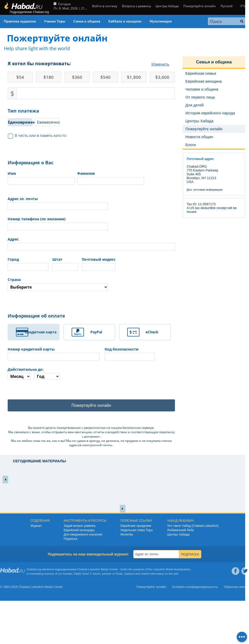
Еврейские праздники (136, 526)
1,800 (134, 77)
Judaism (129, 574)
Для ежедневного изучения (83, 534)
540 (105, 77)
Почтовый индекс (99, 259)
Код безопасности (122, 349)
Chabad (82, 569)
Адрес (13, 239)
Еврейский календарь (79, 530)
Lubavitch (94, 569)
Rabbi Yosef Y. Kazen (87, 574)
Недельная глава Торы (137, 530)
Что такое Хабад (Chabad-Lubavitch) (193, 526)
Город (13, 259)
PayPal (96, 332)
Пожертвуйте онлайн (200, 6)
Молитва (127, 534)
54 (20, 77)
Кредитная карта (41, 332)
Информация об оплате (36, 316)
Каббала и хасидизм (125, 21)
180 (49, 77)
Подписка (70, 539)
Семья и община (87, 21)
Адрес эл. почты (23, 199)
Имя (12, 173)
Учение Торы (55, 21)
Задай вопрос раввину (80, 526)
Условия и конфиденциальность (195, 587)
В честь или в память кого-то (37, 136)
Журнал (36, 526)
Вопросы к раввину (137, 6)
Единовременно (20, 122)
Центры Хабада (167, 6)
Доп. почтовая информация (205, 190)
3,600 (162, 77)
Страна (14, 280)
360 (77, 77)
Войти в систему (104, 6)
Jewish (145, 574)
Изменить (160, 64)
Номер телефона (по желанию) (37, 219)
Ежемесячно (48, 122)
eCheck (152, 332)
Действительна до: (26, 369)
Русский (227, 6)
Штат (57, 259)
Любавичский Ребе (180, 530)
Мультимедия (161, 21)
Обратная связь (235, 587)
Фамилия (86, 173)
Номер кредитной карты (31, 349)
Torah (119, 574)
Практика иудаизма (20, 21)
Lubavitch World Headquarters (172, 569)
